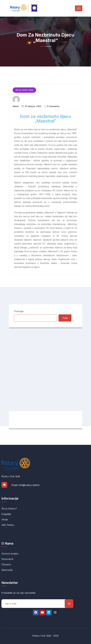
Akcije (5, 519)
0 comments (53, 106)
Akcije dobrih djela (24, 90)
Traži (65, 318)
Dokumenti (7, 559)
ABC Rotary (8, 525)
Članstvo (6, 564)
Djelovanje (7, 570)
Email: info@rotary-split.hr (26, 485)
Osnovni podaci (10, 554)
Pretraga (19, 311)
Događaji (6, 514)
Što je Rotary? (9, 509)
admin (16, 106)
